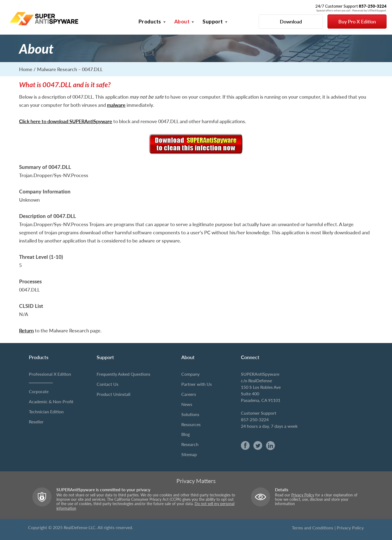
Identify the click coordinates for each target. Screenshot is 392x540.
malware (116, 105)
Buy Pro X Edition (357, 22)
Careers (189, 394)
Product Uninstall (114, 394)
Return (26, 330)
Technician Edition (46, 412)
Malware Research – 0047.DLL (70, 69)
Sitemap (189, 454)
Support (213, 21)
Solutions (190, 414)
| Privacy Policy (349, 528)
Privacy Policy (303, 495)
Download (291, 22)
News (187, 404)
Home (26, 69)
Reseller (36, 422)
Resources (191, 424)
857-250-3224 (255, 419)
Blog (186, 434)
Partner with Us (197, 384)
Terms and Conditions (313, 528)
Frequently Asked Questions (123, 374)
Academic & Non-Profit (51, 401)
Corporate (39, 391)
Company (190, 374)
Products (150, 21)
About (182, 21)
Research (190, 444)
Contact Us (108, 384)
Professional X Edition (50, 374)
